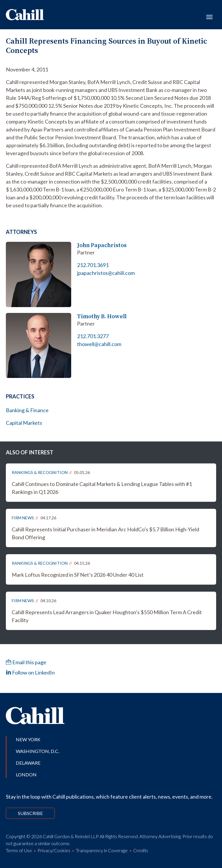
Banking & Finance (27, 410)
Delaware (28, 763)
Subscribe (30, 813)
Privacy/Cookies (54, 850)
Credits (141, 850)
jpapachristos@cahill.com (106, 273)
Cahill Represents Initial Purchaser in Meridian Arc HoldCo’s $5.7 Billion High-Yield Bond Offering (105, 533)
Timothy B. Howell (102, 316)
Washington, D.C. (37, 751)
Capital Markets (24, 423)
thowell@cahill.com (99, 344)
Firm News (23, 518)
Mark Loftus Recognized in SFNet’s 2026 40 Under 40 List (78, 575)
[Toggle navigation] (209, 16)
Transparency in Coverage (102, 850)
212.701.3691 (93, 265)
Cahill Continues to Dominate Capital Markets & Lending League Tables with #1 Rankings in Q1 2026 (102, 488)
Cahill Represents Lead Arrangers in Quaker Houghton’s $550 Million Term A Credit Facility (107, 616)
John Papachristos (102, 245)
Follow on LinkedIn (30, 672)
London (26, 774)
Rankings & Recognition (40, 472)
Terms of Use (19, 850)
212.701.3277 (93, 336)
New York (28, 739)
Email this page (26, 662)
